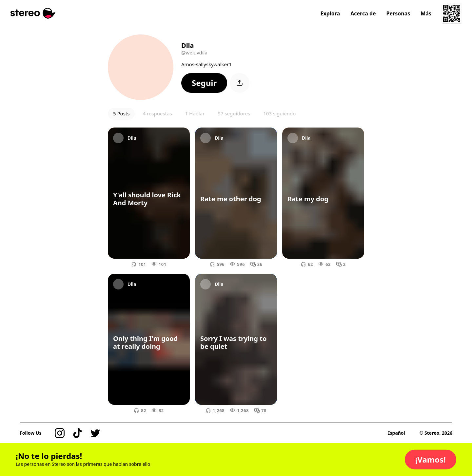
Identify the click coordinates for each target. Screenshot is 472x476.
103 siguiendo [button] (279, 113)
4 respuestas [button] (157, 113)
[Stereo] (33, 13)
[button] (204, 83)
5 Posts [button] (121, 113)
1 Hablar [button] (195, 113)
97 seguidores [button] (234, 113)
